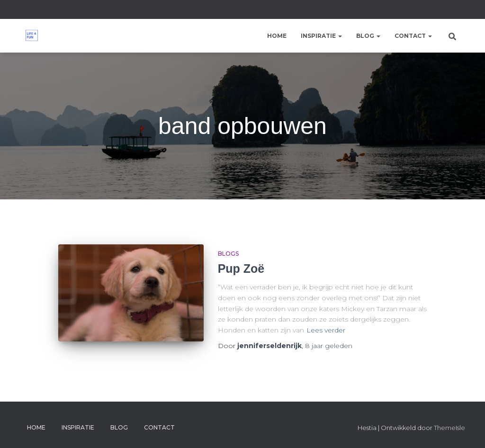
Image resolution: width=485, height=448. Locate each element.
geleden (329, 346)
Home (277, 36)
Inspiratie (321, 36)
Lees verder (326, 330)
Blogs (228, 254)
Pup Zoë (241, 269)
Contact (413, 36)
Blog (368, 36)
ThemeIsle (449, 428)
